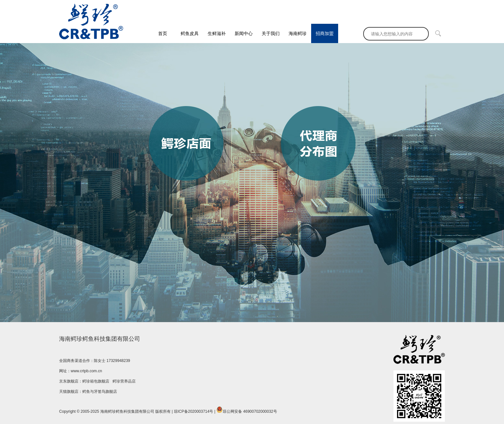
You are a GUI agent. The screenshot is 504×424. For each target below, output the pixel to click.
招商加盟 (325, 33)
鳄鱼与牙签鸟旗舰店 (100, 392)
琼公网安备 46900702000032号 (247, 410)
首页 (163, 33)
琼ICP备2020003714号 (194, 411)
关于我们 (271, 33)
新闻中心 (244, 33)
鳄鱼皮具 (190, 33)
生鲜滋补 (217, 33)
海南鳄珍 (298, 33)
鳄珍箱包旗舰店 (96, 381)
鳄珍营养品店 (124, 381)
